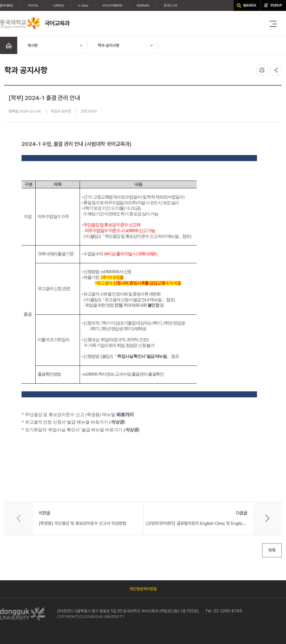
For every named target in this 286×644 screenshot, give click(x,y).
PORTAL (33, 5)
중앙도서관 (171, 5)
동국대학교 (7, 5)
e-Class (83, 5)
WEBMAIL (143, 5)
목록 (272, 550)
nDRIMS (58, 5)
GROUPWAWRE (112, 5)
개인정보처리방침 (143, 589)
